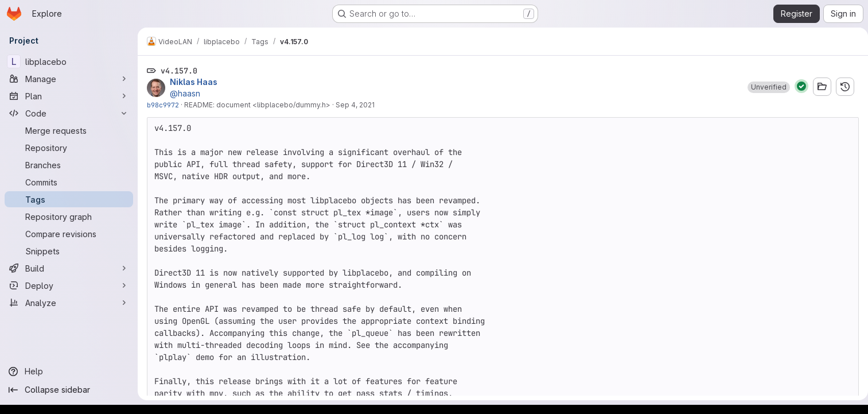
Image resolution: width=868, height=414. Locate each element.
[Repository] (69, 148)
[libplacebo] (69, 61)
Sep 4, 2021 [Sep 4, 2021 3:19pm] (355, 105)
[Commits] (69, 182)
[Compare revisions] (69, 234)
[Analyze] (69, 303)
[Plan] (69, 96)
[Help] (69, 372)
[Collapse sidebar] (69, 390)
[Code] (69, 113)
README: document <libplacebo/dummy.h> (257, 105)
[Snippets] (69, 251)
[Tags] (69, 199)
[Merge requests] (69, 130)
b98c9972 (163, 105)
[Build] (69, 268)
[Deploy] (69, 285)
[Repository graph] (69, 216)
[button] (764, 87)
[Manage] (69, 79)
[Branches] (69, 165)
